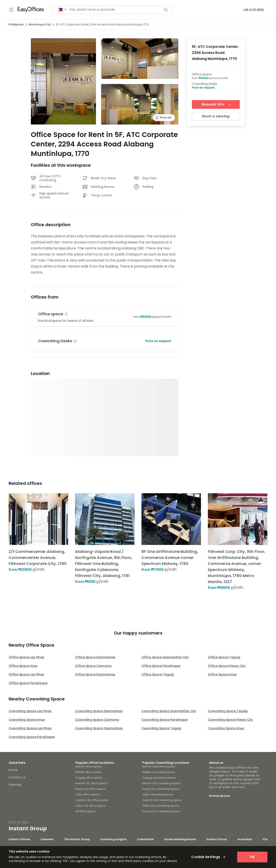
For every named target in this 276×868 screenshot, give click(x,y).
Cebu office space (88, 794)
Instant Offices (19, 839)
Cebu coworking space (158, 794)
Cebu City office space (90, 806)
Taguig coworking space (159, 778)
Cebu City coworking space (161, 806)
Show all (163, 117)
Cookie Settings (208, 857)
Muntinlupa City (41, 24)
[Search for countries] (62, 10)
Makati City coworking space (161, 783)
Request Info (216, 104)
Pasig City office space (91, 789)
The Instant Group (77, 839)
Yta (265, 839)
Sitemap (15, 785)
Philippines (18, 24)
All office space (85, 811)
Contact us (17, 777)
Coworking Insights (113, 839)
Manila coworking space (159, 766)
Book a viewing (216, 116)
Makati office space (88, 772)
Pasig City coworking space (161, 789)
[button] (66, 314)
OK (252, 857)
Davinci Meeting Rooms (180, 839)
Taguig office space (89, 778)
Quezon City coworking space (162, 800)
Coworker (47, 839)
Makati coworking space (158, 772)
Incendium (245, 839)
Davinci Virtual (217, 839)
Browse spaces (220, 796)
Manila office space (89, 766)
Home (13, 770)
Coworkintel (145, 839)
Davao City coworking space (161, 811)
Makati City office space (91, 783)
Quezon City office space (92, 800)
